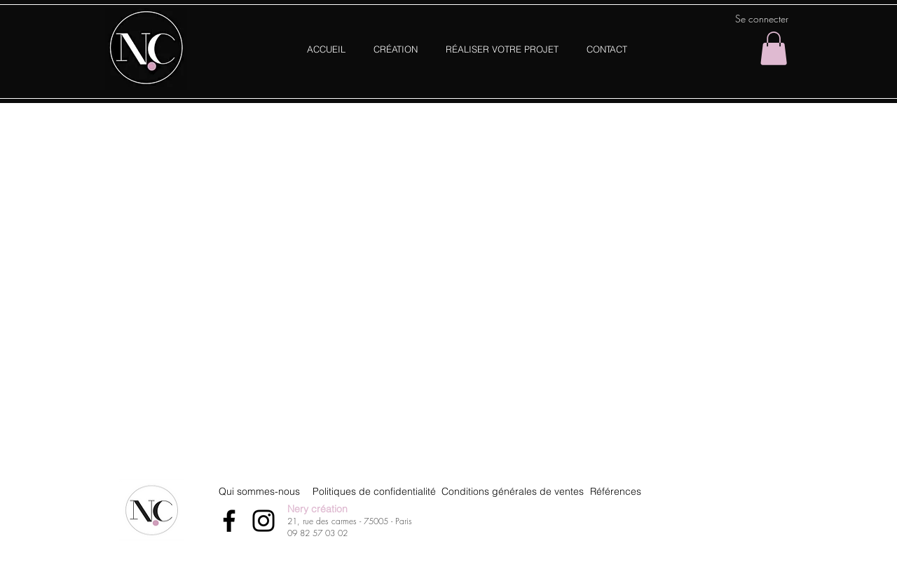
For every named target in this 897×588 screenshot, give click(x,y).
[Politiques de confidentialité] (374, 492)
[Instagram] (263, 521)
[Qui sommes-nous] (259, 492)
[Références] (616, 492)
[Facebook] (229, 521)
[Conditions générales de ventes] (513, 492)
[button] (774, 48)
